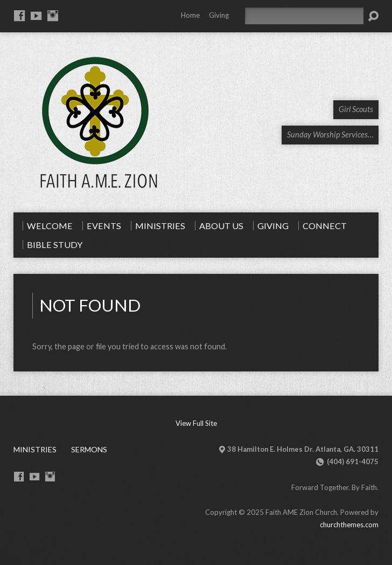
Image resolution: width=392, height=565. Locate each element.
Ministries (35, 449)
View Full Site (196, 423)
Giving (219, 15)
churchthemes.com (349, 525)
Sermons (89, 449)
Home (190, 15)
